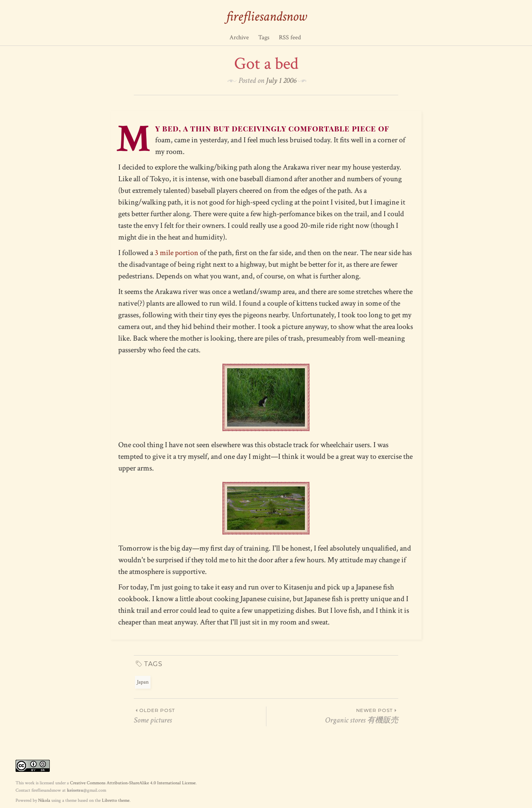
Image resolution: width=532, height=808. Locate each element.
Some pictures (200, 716)
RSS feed (290, 38)
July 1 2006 (281, 80)
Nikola (44, 800)
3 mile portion (177, 253)
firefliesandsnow (266, 17)
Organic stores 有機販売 (332, 716)
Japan (143, 682)
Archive (239, 38)
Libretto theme (116, 800)
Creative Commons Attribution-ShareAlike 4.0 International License (133, 783)
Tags (264, 38)
